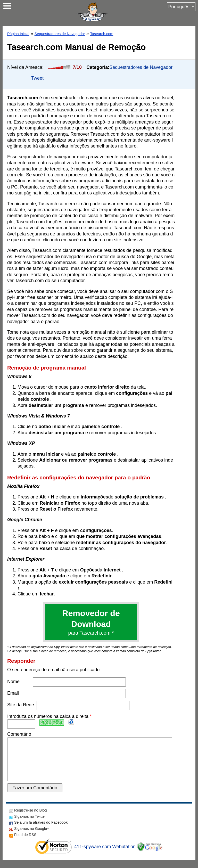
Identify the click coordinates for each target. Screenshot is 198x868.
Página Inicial (18, 34)
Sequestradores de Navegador (60, 34)
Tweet (37, 78)
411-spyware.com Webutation (105, 855)
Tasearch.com (102, 34)
